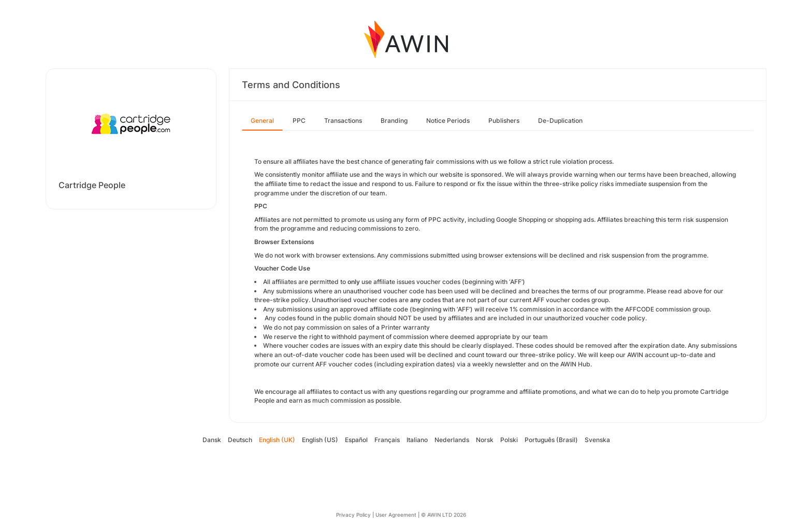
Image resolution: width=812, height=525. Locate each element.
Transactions (343, 120)
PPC (299, 120)
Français (387, 440)
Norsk (485, 440)
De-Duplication (560, 120)
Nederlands (452, 440)
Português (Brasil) (551, 440)
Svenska (597, 440)
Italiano (417, 440)
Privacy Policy (353, 515)
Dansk (212, 440)
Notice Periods (448, 120)
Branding (394, 120)
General (262, 120)
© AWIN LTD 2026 (444, 515)
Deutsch (240, 440)
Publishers (504, 120)
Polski (509, 440)
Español (356, 440)
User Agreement (396, 515)
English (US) (320, 440)
